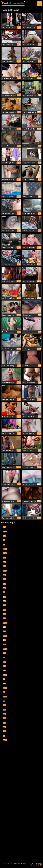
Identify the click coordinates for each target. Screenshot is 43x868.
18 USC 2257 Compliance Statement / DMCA (34, 864)
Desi (13, 3)
